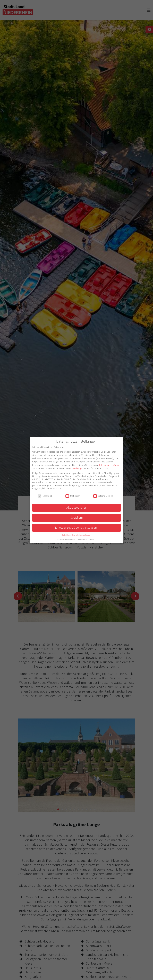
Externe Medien (103, 496)
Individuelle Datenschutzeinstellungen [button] (77, 535)
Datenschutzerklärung (109, 465)
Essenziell (45, 496)
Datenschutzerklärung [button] (78, 539)
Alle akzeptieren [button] (76, 508)
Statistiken (73, 496)
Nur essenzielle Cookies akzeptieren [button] (76, 528)
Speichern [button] (76, 518)
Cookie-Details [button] (62, 539)
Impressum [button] (92, 539)
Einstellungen (77, 468)
